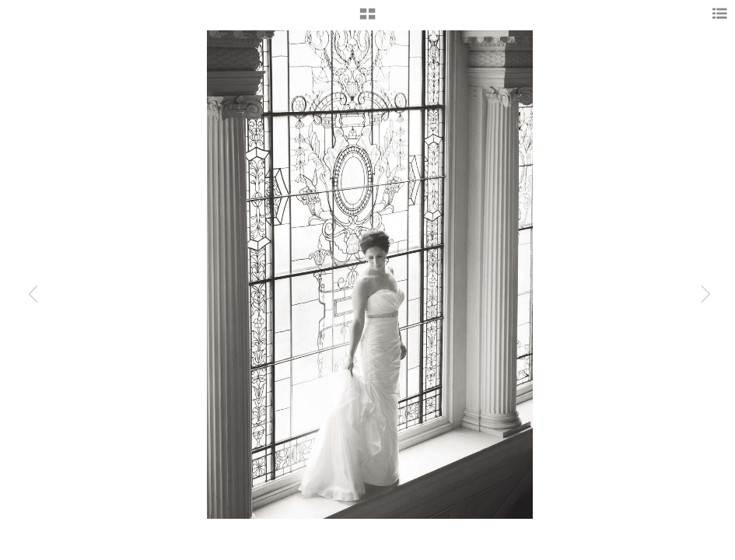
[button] (367, 19)
